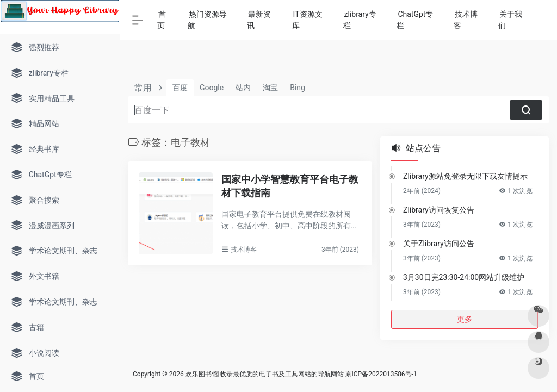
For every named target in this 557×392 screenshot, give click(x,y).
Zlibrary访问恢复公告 (439, 210)
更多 (465, 319)
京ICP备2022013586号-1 (381, 374)
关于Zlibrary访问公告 (439, 244)
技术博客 (244, 250)
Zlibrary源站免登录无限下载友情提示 (465, 176)
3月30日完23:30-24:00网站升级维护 (464, 277)
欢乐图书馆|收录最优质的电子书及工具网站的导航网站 (265, 374)
